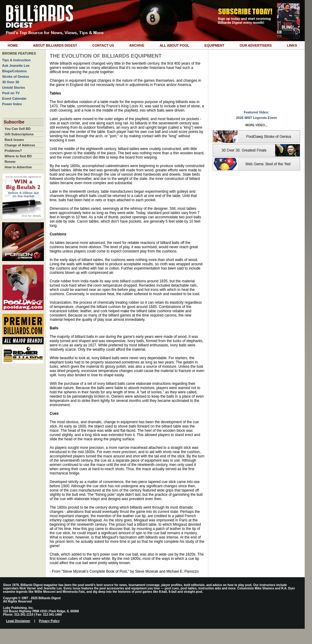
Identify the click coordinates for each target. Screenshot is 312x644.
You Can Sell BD (18, 129)
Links (292, 45)
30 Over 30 (11, 82)
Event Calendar (14, 98)
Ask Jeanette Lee (16, 66)
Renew (10, 162)
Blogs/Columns (14, 71)
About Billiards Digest (55, 45)
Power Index (12, 104)
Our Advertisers (255, 45)
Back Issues (14, 140)
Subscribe (14, 122)
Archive (137, 45)
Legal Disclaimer (18, 621)
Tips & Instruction (16, 60)
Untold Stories (14, 88)
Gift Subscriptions (19, 134)
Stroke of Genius (16, 77)
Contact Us (103, 45)
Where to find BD (18, 156)
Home (13, 45)
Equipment (214, 45)
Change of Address (20, 145)
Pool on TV (11, 93)
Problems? (13, 151)
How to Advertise (18, 167)
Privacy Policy (49, 621)
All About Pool (174, 45)
